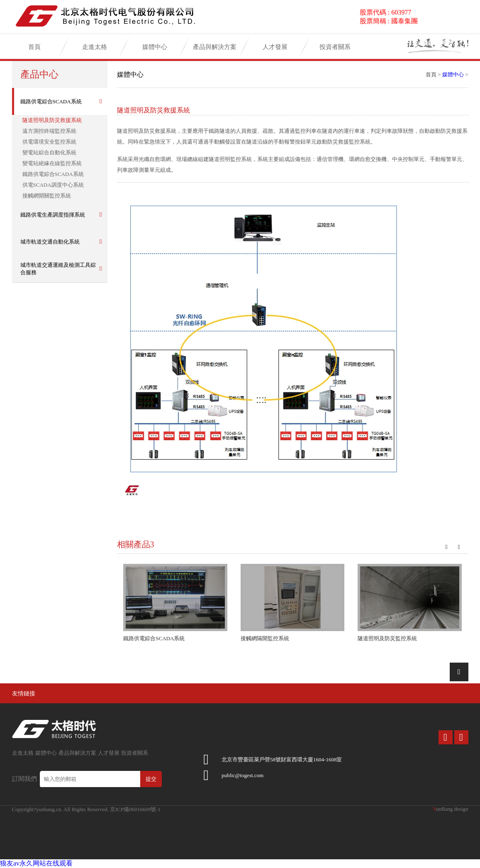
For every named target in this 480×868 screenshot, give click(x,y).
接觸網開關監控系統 (47, 196)
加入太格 (361, 45)
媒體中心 (155, 50)
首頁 (34, 50)
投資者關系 (335, 50)
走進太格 (95, 50)
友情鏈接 (24, 694)
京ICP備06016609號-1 (135, 809)
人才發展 (275, 50)
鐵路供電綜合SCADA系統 (53, 174)
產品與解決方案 (215, 50)
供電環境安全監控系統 (49, 142)
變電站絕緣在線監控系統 (52, 163)
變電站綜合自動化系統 (49, 152)
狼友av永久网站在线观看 (36, 863)
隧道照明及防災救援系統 (52, 120)
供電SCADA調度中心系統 (53, 185)
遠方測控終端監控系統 (49, 131)
